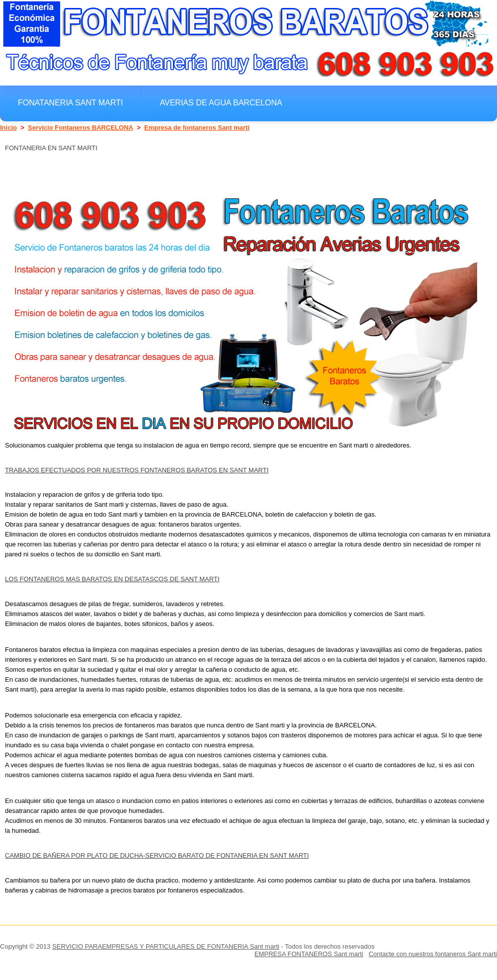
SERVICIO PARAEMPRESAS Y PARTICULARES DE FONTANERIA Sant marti (166, 946)
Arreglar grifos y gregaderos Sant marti (115, 124)
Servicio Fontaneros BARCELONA (81, 128)
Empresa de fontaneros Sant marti (197, 128)
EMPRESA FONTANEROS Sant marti (309, 954)
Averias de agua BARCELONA (221, 102)
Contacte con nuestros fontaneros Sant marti (433, 954)
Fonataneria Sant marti (71, 102)
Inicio (8, 128)
